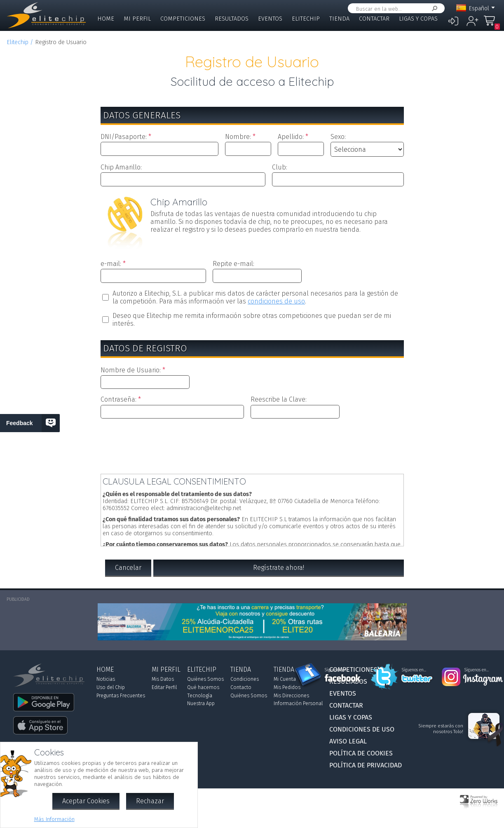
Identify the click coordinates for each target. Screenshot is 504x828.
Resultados (232, 19)
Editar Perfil (164, 687)
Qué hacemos (203, 687)
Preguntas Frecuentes (121, 696)
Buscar (433, 8)
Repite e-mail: (233, 264)
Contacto (241, 687)
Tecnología (200, 696)
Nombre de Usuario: (131, 370)
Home (106, 19)
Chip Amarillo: (121, 167)
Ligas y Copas (418, 19)
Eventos (270, 19)
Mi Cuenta (285, 679)
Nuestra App (201, 703)
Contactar (374, 19)
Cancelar (128, 568)
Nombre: (238, 137)
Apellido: (291, 137)
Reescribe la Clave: (279, 399)
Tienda (339, 19)
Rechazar (150, 801)
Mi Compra (492, 25)
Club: (280, 167)
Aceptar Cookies (86, 801)
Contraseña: (118, 399)
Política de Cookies (361, 753)
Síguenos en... (337, 670)
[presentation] (252, 445)
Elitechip (306, 19)
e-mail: (111, 264)
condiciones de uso (276, 301)
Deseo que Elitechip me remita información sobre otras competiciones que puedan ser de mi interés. (252, 320)
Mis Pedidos (287, 687)
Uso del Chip (111, 687)
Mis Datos (163, 679)
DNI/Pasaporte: (124, 137)
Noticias (106, 679)
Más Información (54, 819)
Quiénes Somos (205, 679)
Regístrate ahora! (279, 568)
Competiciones (183, 19)
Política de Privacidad (366, 765)
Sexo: (338, 137)
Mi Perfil (137, 19)
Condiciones (245, 679)
